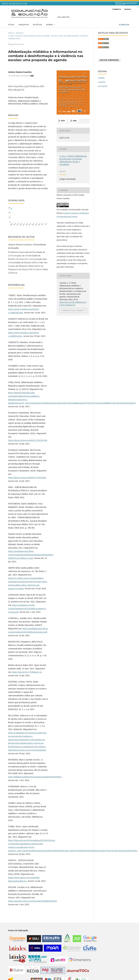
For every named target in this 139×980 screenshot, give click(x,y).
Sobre (50, 25)
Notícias (37, 25)
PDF (63, 121)
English (101, 78)
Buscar (124, 25)
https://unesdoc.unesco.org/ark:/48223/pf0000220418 (32, 901)
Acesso (128, 9)
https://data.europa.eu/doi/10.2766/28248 (27, 478)
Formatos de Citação (72, 310)
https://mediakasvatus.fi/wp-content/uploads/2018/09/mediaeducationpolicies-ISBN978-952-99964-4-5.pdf (31, 555)
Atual (11, 25)
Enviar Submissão (109, 60)
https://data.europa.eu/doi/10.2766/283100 (28, 440)
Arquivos (24, 25)
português (103, 86)
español (102, 82)
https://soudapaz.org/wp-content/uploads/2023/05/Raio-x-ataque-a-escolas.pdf (27, 608)
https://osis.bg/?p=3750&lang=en (27, 672)
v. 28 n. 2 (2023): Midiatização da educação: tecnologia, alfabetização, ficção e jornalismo (48, 37)
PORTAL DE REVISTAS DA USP (14, 4)
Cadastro (117, 9)
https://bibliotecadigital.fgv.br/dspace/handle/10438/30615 (35, 777)
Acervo (20, 33)
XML (75, 121)
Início (11, 33)
